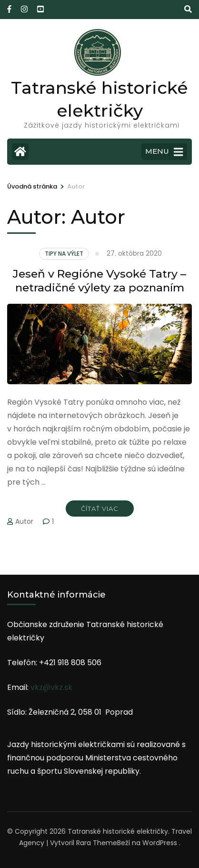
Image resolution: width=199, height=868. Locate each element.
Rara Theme (97, 843)
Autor (24, 521)
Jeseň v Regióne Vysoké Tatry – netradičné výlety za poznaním (99, 281)
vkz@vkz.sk (51, 687)
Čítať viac (100, 509)
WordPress (160, 843)
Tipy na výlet (64, 254)
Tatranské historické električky (118, 831)
